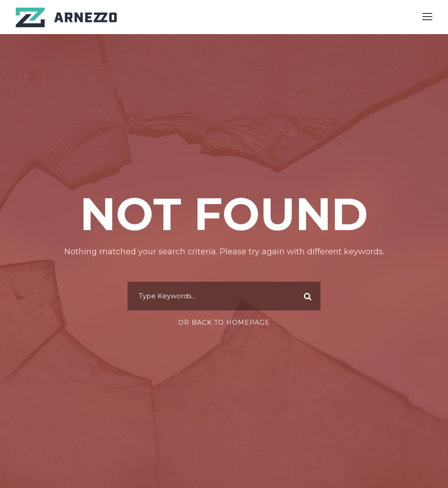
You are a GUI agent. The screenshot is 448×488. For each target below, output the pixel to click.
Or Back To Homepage (224, 322)
